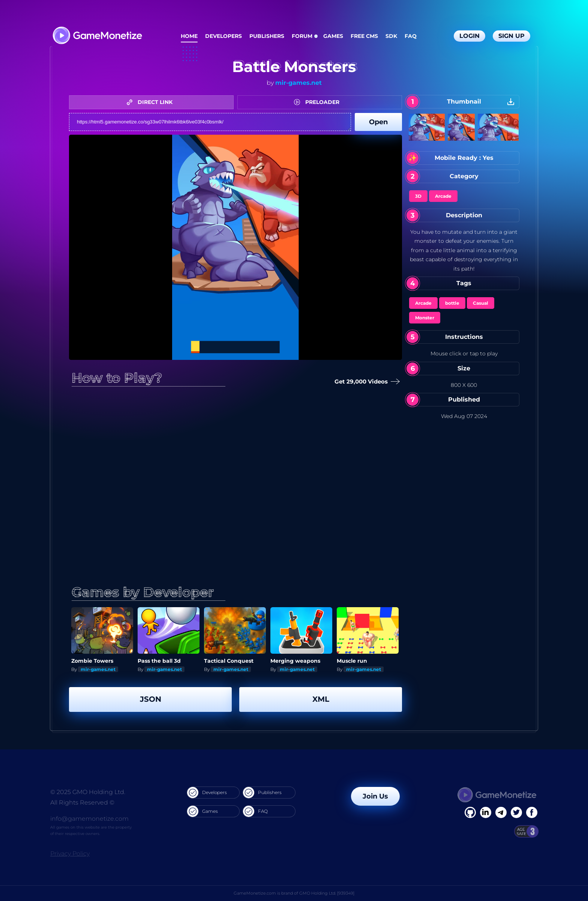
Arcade (443, 196)
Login (469, 36)
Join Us (375, 796)
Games (333, 36)
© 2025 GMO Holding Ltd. (88, 792)
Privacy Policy (70, 854)
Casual (481, 303)
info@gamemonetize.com (89, 819)
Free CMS (364, 36)
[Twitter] (516, 812)
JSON (151, 699)
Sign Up (511, 36)
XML (321, 699)
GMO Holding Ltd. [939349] (327, 893)
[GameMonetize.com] (97, 36)
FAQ (411, 36)
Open (378, 122)
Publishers (267, 36)
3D (418, 196)
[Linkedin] (501, 812)
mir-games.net (298, 83)
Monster (425, 318)
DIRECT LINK (151, 102)
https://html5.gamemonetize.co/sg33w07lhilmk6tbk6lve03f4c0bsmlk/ (210, 122)
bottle (452, 303)
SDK (391, 36)
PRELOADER (319, 102)
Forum (302, 36)
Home (189, 36)
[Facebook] (470, 812)
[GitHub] (532, 812)
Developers (223, 36)
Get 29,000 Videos (366, 382)
